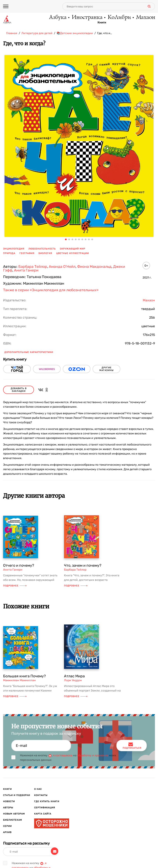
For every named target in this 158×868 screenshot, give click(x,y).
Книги (102, 23)
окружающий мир (73, 249)
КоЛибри (119, 17)
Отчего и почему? (19, 565)
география (27, 253)
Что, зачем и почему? (83, 565)
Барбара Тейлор (33, 267)
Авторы (8, 808)
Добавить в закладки (19, 390)
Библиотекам (13, 820)
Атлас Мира (74, 676)
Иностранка (87, 17)
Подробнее (15, 586)
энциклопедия (14, 249)
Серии (7, 826)
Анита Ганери (26, 270)
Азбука (58, 17)
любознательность (42, 249)
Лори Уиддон (73, 680)
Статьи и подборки (17, 795)
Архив (7, 832)
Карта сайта (43, 814)
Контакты (41, 795)
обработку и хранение (93, 755)
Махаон (145, 17)
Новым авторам (14, 814)
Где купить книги (47, 801)
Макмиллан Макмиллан (19, 680)
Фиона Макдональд (94, 267)
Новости (9, 801)
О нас (38, 789)
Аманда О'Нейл (62, 267)
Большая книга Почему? (24, 676)
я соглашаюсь (63, 755)
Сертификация (45, 808)
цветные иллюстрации (73, 253)
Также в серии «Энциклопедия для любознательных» (51, 290)
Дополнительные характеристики (29, 352)
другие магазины (106, 369)
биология (45, 253)
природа (9, 253)
